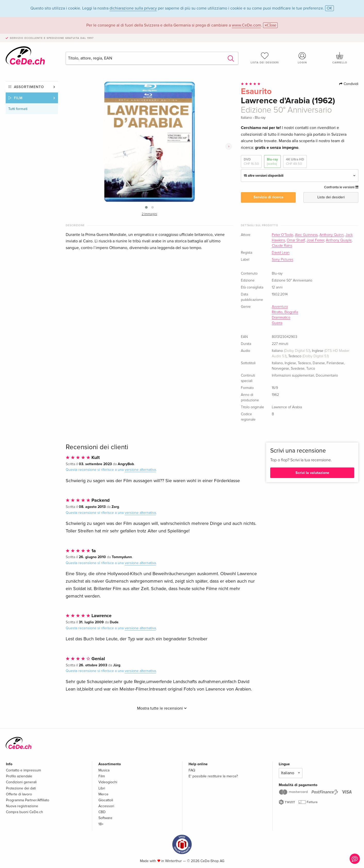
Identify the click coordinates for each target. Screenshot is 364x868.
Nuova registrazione (22, 806)
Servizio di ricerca (268, 197)
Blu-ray (272, 162)
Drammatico (281, 318)
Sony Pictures (282, 260)
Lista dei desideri (265, 58)
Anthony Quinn (332, 235)
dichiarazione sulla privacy (133, 8)
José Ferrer (315, 240)
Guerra (277, 323)
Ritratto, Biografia (285, 312)
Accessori (106, 806)
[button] (146, 207)
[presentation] (229, 146)
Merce (103, 794)
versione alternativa (140, 470)
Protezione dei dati (21, 788)
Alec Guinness (306, 235)
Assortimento (29, 87)
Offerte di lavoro (19, 794)
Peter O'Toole (282, 235)
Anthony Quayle (339, 240)
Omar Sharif (296, 240)
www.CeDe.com (246, 25)
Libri (102, 788)
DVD (251, 162)
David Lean (281, 253)
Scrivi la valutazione (312, 473)
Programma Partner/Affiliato (28, 800)
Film (18, 98)
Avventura (280, 307)
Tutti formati (18, 109)
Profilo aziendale (19, 776)
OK (329, 8)
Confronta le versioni (341, 187)
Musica (104, 770)
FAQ (192, 770)
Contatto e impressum (23, 770)
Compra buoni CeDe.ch (24, 812)
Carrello (340, 58)
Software (105, 818)
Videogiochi (108, 782)
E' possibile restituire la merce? (213, 776)
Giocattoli (106, 800)
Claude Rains (282, 246)
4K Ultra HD (295, 162)
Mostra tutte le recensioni (162, 708)
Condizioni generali (21, 782)
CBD (102, 812)
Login (302, 58)
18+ (101, 824)
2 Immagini (149, 214)
